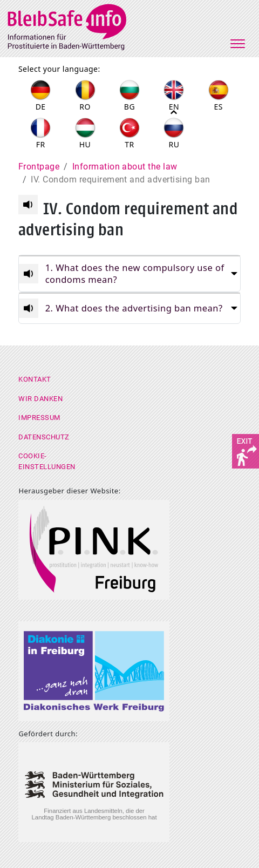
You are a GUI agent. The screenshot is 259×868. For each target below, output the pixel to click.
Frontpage (39, 167)
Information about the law (125, 167)
